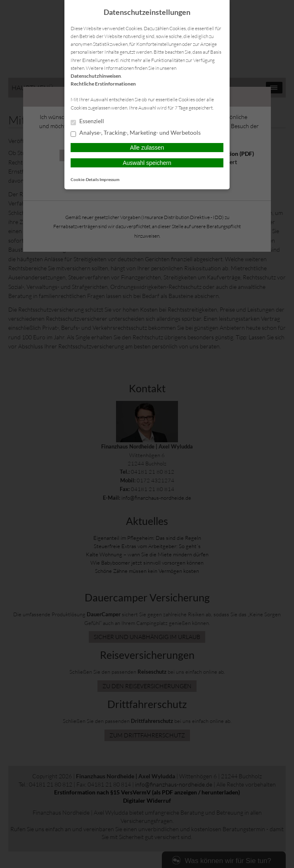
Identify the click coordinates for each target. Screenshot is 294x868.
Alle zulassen (147, 148)
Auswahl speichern (147, 163)
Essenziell (87, 122)
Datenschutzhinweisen (96, 76)
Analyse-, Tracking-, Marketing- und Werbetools (136, 133)
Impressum (109, 179)
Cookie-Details (85, 179)
